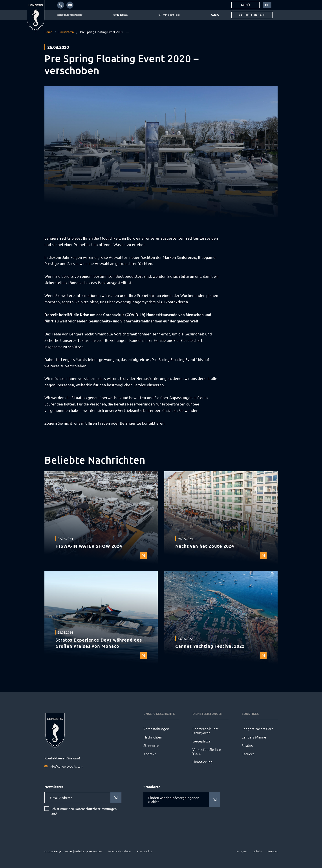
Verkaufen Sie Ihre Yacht (207, 751)
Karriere (248, 754)
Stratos (247, 745)
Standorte (151, 745)
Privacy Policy (144, 851)
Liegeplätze (201, 741)
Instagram (242, 851)
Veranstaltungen (156, 729)
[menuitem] (267, 5)
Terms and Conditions (120, 851)
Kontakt (150, 754)
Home (49, 32)
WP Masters (95, 851)
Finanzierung (202, 762)
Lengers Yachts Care (258, 729)
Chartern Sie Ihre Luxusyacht (206, 731)
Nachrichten (68, 32)
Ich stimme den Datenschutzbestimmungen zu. (84, 811)
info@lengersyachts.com (66, 766)
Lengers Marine (254, 737)
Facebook (273, 851)
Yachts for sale (252, 15)
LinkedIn (257, 851)
